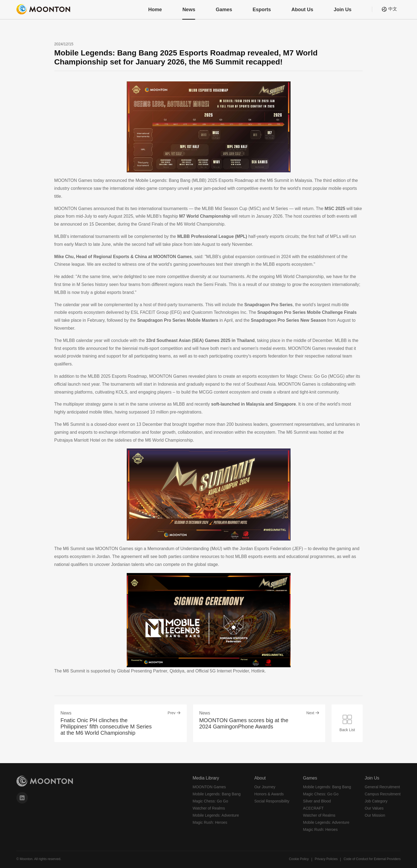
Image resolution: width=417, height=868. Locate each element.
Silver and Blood (317, 801)
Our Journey (265, 787)
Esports (262, 10)
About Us (302, 10)
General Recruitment (382, 787)
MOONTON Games (209, 787)
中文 (393, 9)
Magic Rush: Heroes (210, 822)
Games (224, 10)
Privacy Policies (326, 859)
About (260, 778)
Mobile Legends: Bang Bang (217, 794)
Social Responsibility (272, 801)
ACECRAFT (313, 808)
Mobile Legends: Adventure (216, 815)
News (189, 10)
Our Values (374, 808)
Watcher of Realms (209, 808)
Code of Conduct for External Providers (372, 859)
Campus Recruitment (383, 794)
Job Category (376, 801)
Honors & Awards (269, 794)
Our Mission (375, 815)
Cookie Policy (299, 859)
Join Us (343, 10)
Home (155, 10)
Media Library (206, 778)
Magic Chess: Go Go (210, 801)
